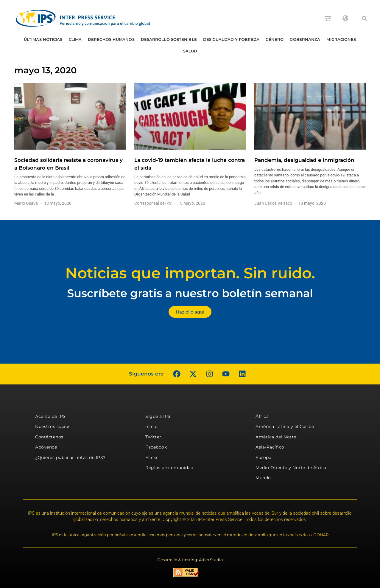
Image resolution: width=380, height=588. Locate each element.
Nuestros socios (53, 426)
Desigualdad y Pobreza (231, 39)
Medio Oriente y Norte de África (291, 468)
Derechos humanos (111, 39)
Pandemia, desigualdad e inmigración (304, 160)
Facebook (156, 447)
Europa (263, 457)
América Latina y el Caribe (285, 426)
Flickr (152, 457)
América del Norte (276, 437)
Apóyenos (46, 447)
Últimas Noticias (43, 39)
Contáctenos (49, 437)
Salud (190, 51)
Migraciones (341, 39)
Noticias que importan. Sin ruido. (190, 273)
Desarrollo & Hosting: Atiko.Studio (190, 560)
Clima (75, 39)
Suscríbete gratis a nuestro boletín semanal (190, 293)
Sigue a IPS (158, 416)
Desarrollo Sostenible (169, 39)
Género (275, 39)
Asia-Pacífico (270, 447)
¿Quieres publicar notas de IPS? (70, 457)
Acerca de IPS (50, 416)
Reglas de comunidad (169, 468)
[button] (365, 18)
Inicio (151, 426)
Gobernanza (305, 39)
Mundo (263, 478)
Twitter (153, 437)
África (262, 416)
